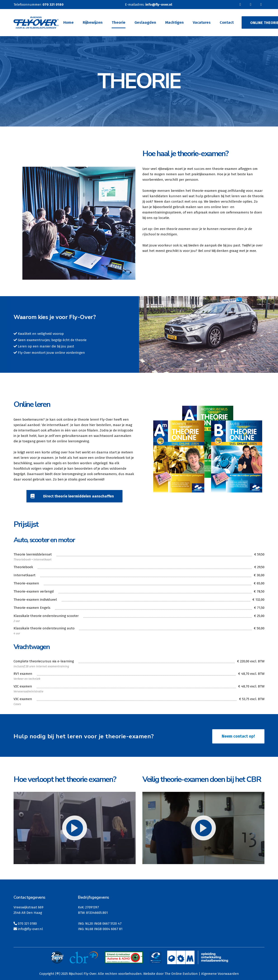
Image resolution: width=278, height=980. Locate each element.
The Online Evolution (181, 974)
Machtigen (174, 22)
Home (68, 22)
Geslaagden (145, 22)
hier (92, 425)
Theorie (119, 22)
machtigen (169, 234)
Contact (227, 22)
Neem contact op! (238, 736)
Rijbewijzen (93, 22)
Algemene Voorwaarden (220, 974)
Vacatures (202, 22)
